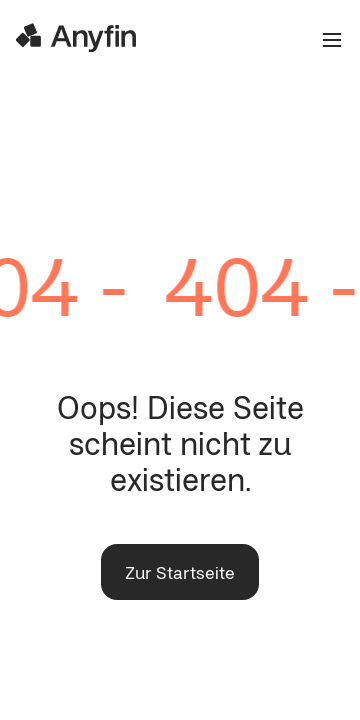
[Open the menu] (324, 40)
